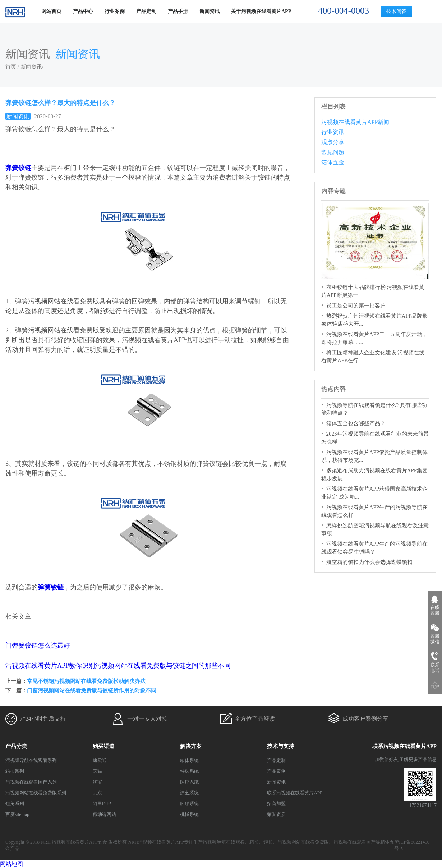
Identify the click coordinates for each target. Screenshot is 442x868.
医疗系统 (189, 782)
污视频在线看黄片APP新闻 (355, 122)
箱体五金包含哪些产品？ (356, 423)
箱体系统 (189, 760)
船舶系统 (189, 803)
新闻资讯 (210, 11)
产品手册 (178, 11)
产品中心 (83, 11)
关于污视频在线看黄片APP (261, 11)
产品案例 (276, 771)
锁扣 (268, 842)
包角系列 (15, 803)
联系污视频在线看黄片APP (295, 793)
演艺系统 (189, 793)
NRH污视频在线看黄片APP (156, 842)
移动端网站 (104, 814)
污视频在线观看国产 (354, 842)
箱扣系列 (15, 771)
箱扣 (254, 842)
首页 (11, 67)
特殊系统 (189, 771)
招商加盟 (276, 803)
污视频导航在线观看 (224, 842)
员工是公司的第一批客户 (356, 306)
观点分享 (333, 142)
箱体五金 (333, 162)
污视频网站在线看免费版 (303, 842)
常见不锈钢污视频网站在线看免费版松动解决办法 (86, 681)
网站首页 (51, 11)
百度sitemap (17, 814)
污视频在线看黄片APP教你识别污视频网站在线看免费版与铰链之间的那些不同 (118, 666)
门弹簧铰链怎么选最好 (38, 646)
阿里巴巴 (102, 803)
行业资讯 (333, 132)
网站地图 (11, 864)
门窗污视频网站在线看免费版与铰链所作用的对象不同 (92, 690)
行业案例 (115, 11)
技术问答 (396, 11)
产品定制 (146, 11)
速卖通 (100, 760)
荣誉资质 (276, 814)
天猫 (97, 771)
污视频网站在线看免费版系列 (36, 793)
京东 (97, 793)
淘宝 (97, 782)
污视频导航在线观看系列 (31, 760)
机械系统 (189, 814)
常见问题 (333, 152)
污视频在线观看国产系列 (31, 782)
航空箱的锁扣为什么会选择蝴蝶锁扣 (369, 562)
